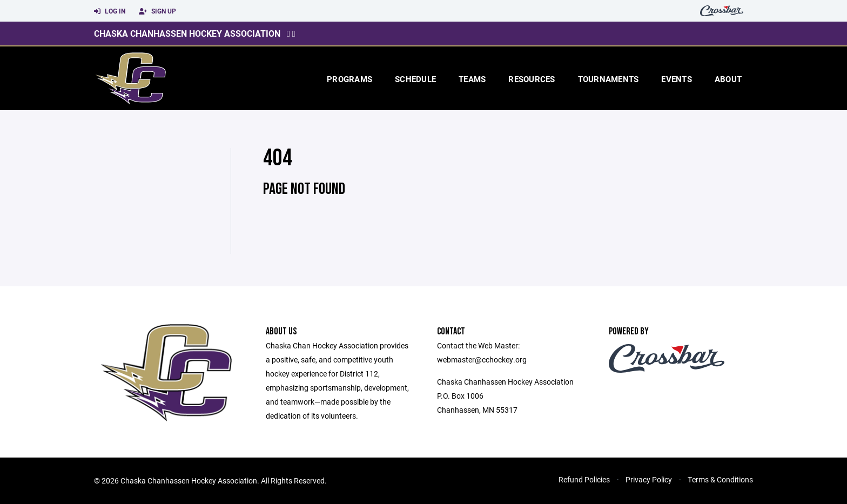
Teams (472, 79)
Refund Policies (584, 479)
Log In (110, 11)
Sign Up (157, 11)
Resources (532, 79)
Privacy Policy (649, 479)
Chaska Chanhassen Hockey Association (187, 33)
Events (677, 79)
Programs (349, 79)
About (728, 79)
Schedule (415, 79)
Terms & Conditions (720, 479)
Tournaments (609, 79)
